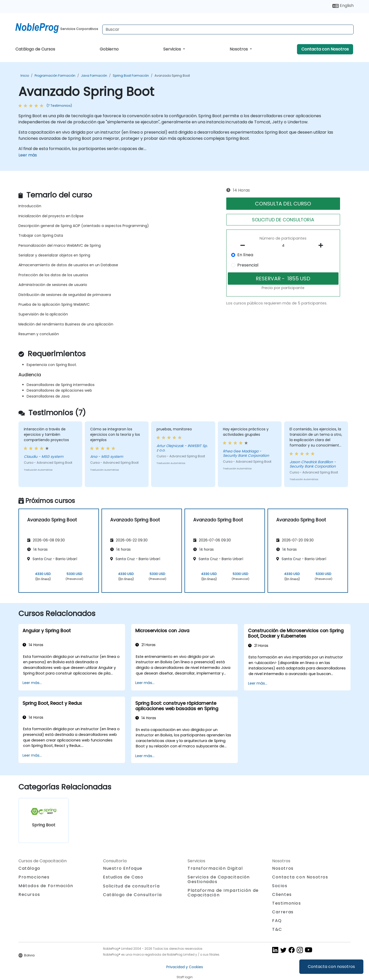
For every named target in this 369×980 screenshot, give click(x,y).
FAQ (277, 921)
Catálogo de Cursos (35, 49)
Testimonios (287, 903)
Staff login (185, 977)
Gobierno (109, 49)
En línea (245, 255)
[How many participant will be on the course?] (283, 246)
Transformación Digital (215, 868)
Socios (280, 886)
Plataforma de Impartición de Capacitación (223, 893)
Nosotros (239, 49)
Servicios (173, 49)
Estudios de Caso (123, 877)
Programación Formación (55, 76)
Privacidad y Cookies (185, 967)
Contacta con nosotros (331, 967)
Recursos (29, 894)
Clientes (282, 894)
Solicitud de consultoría (131, 886)
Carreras (283, 912)
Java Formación (94, 76)
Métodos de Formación (46, 886)
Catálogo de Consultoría (132, 895)
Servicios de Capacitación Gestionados (219, 879)
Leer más (28, 155)
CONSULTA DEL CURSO (283, 204)
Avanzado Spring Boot (172, 76)
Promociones (34, 877)
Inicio (25, 76)
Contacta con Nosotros (325, 49)
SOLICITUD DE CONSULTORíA (283, 220)
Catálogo (29, 868)
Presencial (248, 265)
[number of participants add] (322, 245)
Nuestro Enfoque (123, 868)
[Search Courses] (228, 29)
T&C (277, 929)
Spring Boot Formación (131, 76)
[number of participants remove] (244, 245)
